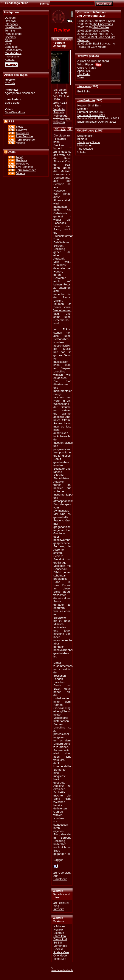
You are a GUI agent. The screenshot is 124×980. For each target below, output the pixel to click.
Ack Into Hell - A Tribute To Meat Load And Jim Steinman (96, 37)
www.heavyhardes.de (62, 970)
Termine (10, 31)
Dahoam (10, 18)
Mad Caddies (101, 27)
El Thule (10, 83)
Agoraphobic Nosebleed (20, 93)
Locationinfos (13, 50)
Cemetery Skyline (104, 21)
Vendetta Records (59, 111)
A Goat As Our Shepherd (93, 61)
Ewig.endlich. (86, 136)
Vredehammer (62, 310)
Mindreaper (84, 145)
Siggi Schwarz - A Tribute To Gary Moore (96, 45)
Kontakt (10, 60)
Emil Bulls (84, 91)
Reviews (82, 56)
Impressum (12, 56)
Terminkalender (26, 140)
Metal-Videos (85, 131)
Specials (10, 37)
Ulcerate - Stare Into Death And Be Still (60, 938)
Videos (20, 143)
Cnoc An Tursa (87, 68)
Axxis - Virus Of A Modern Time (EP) (61, 955)
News (20, 127)
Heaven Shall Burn (89, 105)
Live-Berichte (86, 100)
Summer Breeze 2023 (91, 112)
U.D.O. (82, 152)
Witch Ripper (85, 64)
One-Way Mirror (15, 112)
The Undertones (103, 24)
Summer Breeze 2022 (91, 115)
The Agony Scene (89, 142)
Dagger (58, 860)
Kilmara (82, 139)
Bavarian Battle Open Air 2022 (96, 122)
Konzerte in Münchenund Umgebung (91, 14)
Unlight (58, 301)
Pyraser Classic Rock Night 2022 (98, 118)
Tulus (81, 77)
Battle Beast (12, 103)
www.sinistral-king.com (62, 120)
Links (8, 44)
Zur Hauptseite (60, 877)
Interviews (84, 86)
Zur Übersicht (62, 873)
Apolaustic (84, 71)
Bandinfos (11, 47)
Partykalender (14, 34)
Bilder (8, 40)
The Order (84, 74)
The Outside (85, 149)
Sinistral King (62, 39)
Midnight (83, 109)
